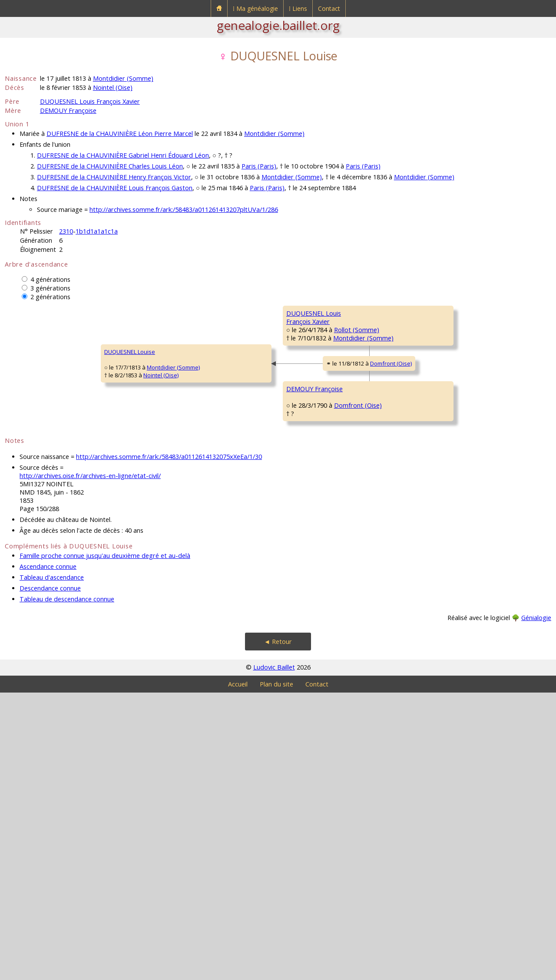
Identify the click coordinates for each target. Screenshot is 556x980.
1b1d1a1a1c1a (97, 231)
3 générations (50, 288)
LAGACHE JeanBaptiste (443, 630)
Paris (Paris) (259, 166)
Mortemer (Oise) (477, 433)
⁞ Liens (298, 8)
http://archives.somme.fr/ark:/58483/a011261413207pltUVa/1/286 (184, 210)
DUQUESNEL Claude (450, 313)
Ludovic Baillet (274, 955)
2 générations (50, 297)
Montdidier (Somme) (123, 78)
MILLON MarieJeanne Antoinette (448, 577)
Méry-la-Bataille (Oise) (358, 355)
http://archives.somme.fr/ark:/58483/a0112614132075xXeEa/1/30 (169, 744)
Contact (329, 8)
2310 (66, 231)
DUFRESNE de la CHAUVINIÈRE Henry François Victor (114, 177)
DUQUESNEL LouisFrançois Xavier (172, 395)
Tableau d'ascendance (52, 865)
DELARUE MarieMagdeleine (444, 473)
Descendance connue (50, 876)
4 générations (50, 279)
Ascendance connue (48, 854)
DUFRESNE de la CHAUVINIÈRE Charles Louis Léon (110, 166)
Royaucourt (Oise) (490, 589)
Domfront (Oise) (231, 509)
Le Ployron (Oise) (351, 563)
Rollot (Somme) (210, 407)
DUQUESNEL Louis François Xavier (90, 101)
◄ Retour (278, 929)
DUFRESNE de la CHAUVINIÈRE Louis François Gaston (115, 188)
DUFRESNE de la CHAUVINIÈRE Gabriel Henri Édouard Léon (123, 155)
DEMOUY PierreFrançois (445, 525)
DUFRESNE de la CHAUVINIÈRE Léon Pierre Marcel (120, 134)
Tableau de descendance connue (67, 886)
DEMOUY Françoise (68, 111)
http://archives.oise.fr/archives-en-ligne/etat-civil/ (90, 763)
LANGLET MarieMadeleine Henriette (313, 447)
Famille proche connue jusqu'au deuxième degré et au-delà (105, 843)
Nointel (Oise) (113, 87)
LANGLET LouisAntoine (443, 421)
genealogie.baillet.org (278, 25)
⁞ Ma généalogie (255, 8)
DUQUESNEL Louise (36, 495)
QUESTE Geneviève (450, 365)
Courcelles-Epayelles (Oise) (368, 667)
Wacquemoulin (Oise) (353, 571)
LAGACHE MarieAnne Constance (308, 656)
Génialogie (536, 905)
